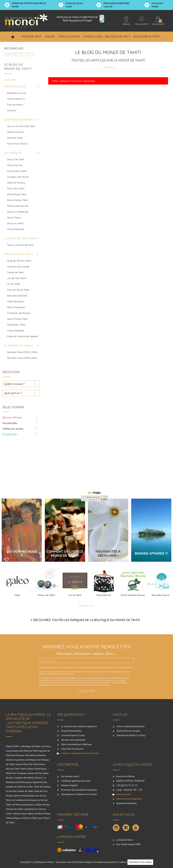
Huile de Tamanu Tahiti (19, 261)
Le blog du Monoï (124, 840)
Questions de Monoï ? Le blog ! (131, 735)
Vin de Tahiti (14, 284)
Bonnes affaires (12, 417)
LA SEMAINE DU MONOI (18, 345)
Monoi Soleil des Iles (18, 206)
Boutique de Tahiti (118, 36)
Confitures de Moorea (19, 313)
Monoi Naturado (16, 229)
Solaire (50, 36)
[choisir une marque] (21, 384)
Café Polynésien (16, 301)
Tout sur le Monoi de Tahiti (21, 126)
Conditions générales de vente (75, 781)
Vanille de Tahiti (15, 272)
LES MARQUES (13, 153)
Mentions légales (69, 785)
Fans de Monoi (15, 105)
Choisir (13, 37)
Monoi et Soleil (15, 138)
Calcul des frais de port (72, 749)
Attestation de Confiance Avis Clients (79, 794)
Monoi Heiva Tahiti (17, 171)
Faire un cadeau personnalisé (130, 726)
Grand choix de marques (128, 731)
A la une (10, 80)
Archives (12, 110)
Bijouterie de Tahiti (147, 36)
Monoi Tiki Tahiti (16, 159)
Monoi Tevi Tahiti (16, 189)
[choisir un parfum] (21, 393)
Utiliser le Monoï (16, 132)
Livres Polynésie (16, 331)
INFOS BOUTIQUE (15, 86)
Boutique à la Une (17, 93)
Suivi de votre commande (73, 740)
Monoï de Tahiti (32, 36)
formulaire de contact (100, 685)
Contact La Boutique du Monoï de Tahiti (80, 753)
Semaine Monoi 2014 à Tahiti (22, 358)
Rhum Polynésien (16, 307)
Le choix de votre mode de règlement (79, 726)
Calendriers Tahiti (16, 325)
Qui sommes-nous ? (70, 776)
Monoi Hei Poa (15, 165)
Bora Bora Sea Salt (17, 296)
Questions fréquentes (126, 803)
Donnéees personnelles (105, 862)
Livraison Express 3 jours (73, 735)
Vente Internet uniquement (129, 799)
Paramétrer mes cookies (140, 862)
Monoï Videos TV (16, 99)
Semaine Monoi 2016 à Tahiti (22, 352)
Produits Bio (10, 434)
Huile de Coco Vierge (18, 267)
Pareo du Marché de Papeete (23, 336)
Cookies (122, 862)
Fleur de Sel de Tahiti (18, 290)
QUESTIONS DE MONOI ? (19, 120)
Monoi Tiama (14, 218)
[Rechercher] (19, 53)
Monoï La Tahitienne (18, 212)
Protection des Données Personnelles (79, 790)
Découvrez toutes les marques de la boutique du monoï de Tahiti (87, 620)
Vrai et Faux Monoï (17, 144)
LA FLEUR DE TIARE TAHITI (21, 238)
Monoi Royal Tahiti (17, 194)
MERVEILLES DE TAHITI (18, 254)
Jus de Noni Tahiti (17, 278)
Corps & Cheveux (69, 36)
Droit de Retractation (71, 731)
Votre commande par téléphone (76, 744)
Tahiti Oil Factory (16, 183)
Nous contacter (123, 794)
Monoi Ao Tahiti (15, 223)
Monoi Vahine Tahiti (17, 200)
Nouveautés (10, 423)
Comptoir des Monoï (18, 177)
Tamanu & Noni (93, 36)
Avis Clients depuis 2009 (128, 844)
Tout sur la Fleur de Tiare (20, 245)
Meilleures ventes (13, 429)
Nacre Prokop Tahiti (17, 319)
